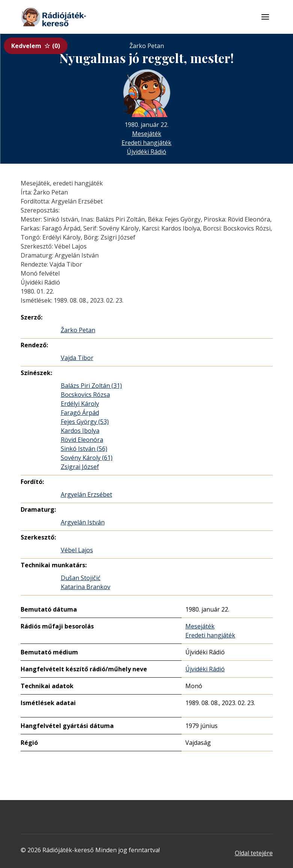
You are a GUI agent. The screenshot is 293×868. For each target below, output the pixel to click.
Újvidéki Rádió (146, 152)
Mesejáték (147, 134)
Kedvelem (36, 46)
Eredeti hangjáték (146, 143)
